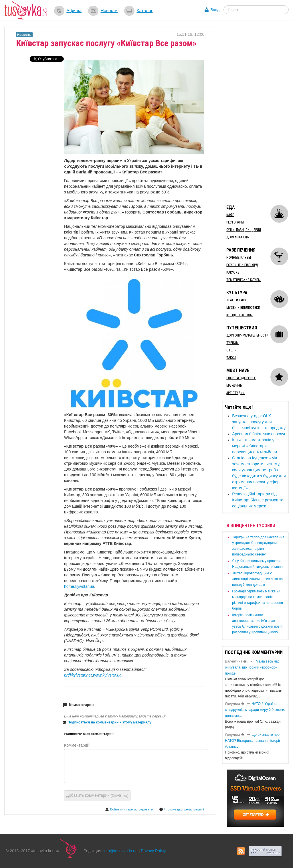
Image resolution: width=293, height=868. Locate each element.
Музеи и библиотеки (243, 308)
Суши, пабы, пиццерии (244, 230)
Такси (231, 358)
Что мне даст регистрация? (184, 809)
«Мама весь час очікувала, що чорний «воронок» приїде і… (252, 667)
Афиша (74, 10)
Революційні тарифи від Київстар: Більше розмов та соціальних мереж (258, 500)
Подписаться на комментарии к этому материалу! (110, 722)
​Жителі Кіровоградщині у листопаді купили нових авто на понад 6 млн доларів (257, 579)
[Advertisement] (257, 112)
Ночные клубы (239, 258)
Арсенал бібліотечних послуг (259, 434)
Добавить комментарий (97, 795)
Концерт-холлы (239, 315)
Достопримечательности (247, 335)
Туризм (232, 343)
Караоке (233, 272)
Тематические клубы (243, 280)
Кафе (230, 215)
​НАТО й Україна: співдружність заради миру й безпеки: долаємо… (255, 710)
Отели (231, 350)
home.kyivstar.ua (79, 586)
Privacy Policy (153, 851)
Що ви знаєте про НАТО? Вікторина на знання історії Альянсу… (252, 741)
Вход (215, 10)
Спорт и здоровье (241, 378)
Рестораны (235, 222)
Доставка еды (238, 237)
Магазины (234, 385)
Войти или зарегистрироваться (133, 809)
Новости (109, 10)
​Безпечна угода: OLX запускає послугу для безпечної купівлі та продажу (259, 422)
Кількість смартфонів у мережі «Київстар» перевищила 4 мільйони (254, 446)
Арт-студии (235, 393)
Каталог (144, 10)
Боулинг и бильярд (242, 265)
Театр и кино (237, 300)
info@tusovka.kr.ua (121, 851)
